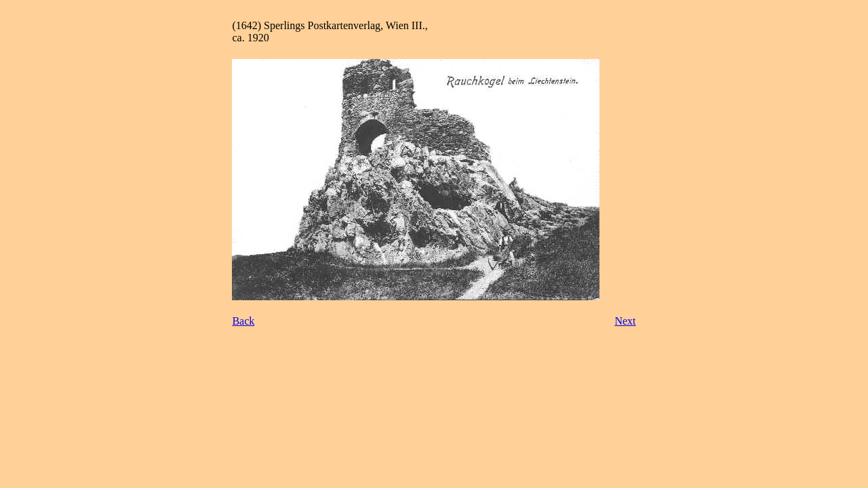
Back (243, 321)
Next (625, 321)
